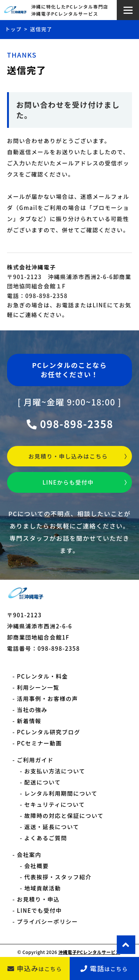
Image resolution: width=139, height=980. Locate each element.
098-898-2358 (70, 424)
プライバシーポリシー (48, 921)
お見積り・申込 (39, 899)
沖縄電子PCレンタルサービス (89, 952)
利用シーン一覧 (38, 687)
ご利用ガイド (35, 760)
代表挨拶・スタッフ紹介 (58, 877)
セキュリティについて (55, 804)
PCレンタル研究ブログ (49, 732)
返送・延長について (52, 827)
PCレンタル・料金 (43, 676)
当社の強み (32, 710)
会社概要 (37, 866)
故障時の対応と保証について (64, 816)
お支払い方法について (55, 771)
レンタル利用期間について (61, 793)
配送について (43, 782)
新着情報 (29, 721)
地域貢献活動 (43, 888)
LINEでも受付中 (40, 910)
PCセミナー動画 (39, 743)
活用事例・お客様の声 (48, 698)
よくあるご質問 (46, 838)
